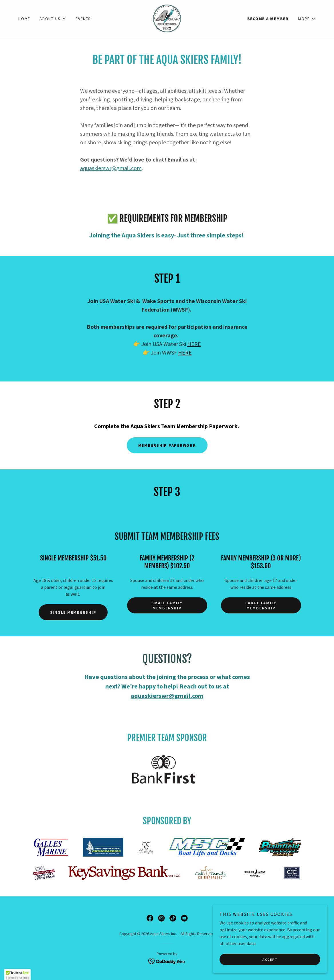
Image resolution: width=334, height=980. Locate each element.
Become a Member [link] (268, 19)
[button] (53, 19)
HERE (194, 344)
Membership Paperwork (167, 445)
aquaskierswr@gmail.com (111, 168)
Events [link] (83, 19)
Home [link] (24, 19)
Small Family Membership (167, 605)
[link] (167, 18)
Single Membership (73, 612)
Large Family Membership (261, 605)
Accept (270, 967)
